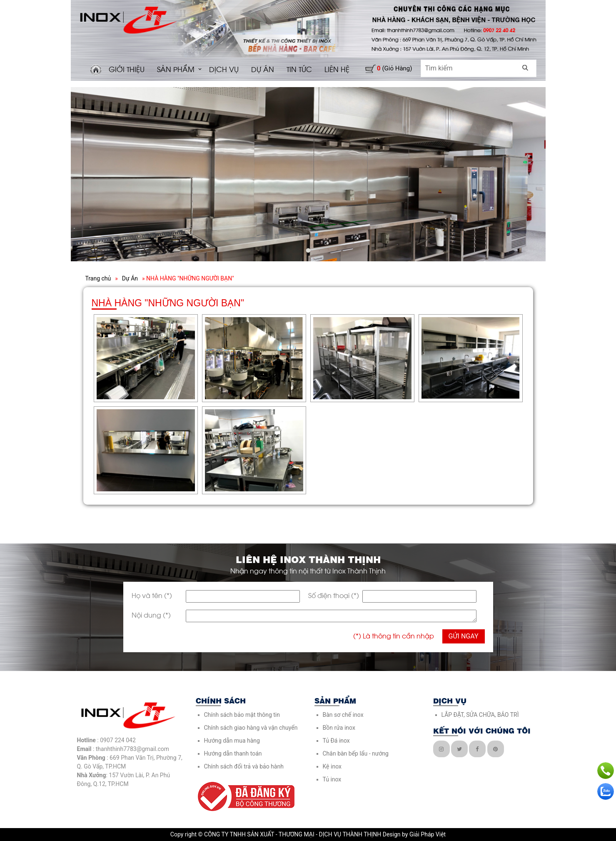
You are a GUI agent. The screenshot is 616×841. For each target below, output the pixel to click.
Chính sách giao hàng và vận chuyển (251, 728)
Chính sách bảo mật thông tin (242, 715)
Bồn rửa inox (339, 728)
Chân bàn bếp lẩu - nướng (356, 753)
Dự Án (130, 278)
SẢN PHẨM (176, 69)
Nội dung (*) (151, 614)
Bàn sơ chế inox (343, 715)
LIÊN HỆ (337, 69)
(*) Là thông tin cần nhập (394, 635)
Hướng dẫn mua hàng (232, 741)
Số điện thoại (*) (334, 595)
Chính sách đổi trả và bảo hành (244, 766)
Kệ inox (332, 766)
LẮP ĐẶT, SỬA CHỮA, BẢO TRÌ (480, 715)
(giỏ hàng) (394, 68)
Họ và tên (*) (152, 595)
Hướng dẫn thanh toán (233, 753)
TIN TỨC (299, 69)
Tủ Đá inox (336, 741)
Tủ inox (332, 779)
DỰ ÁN (263, 69)
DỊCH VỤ (224, 69)
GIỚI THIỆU (127, 69)
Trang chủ (98, 278)
